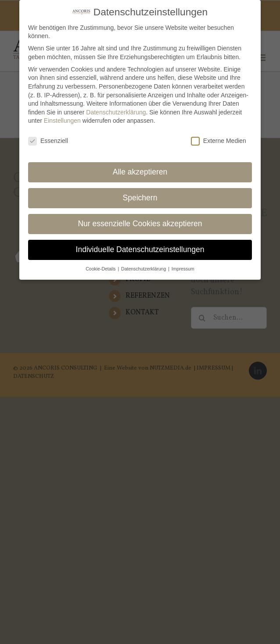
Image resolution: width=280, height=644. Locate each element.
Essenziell (48, 138)
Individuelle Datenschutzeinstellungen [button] (140, 246)
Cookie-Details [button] (101, 266)
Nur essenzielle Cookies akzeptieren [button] (140, 221)
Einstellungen (62, 118)
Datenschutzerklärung (116, 109)
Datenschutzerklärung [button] (144, 266)
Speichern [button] (140, 195)
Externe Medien (219, 138)
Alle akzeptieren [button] (140, 169)
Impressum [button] (183, 266)
